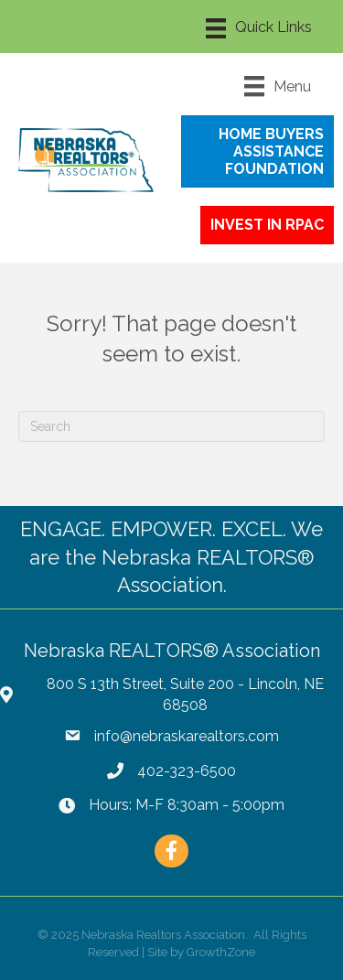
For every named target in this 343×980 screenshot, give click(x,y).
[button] (258, 152)
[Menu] (259, 28)
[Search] (171, 426)
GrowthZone (221, 952)
